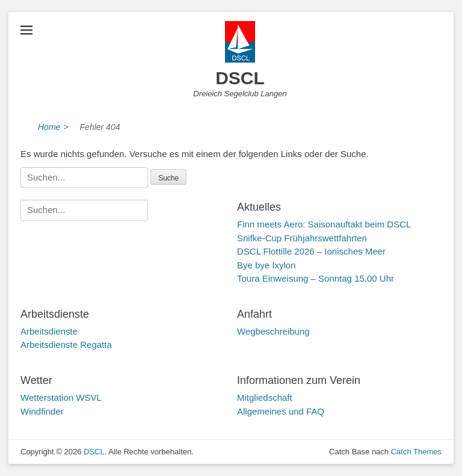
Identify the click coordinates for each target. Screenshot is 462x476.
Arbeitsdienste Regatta (66, 345)
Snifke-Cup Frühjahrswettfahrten (302, 238)
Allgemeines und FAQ (281, 411)
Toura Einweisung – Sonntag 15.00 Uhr (316, 278)
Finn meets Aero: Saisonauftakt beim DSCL (324, 224)
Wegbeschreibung (273, 331)
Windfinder (42, 411)
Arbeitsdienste (49, 331)
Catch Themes (416, 452)
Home (53, 127)
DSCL (240, 78)
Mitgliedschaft (265, 397)
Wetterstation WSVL (61, 397)
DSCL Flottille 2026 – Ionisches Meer (311, 251)
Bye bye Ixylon (266, 265)
